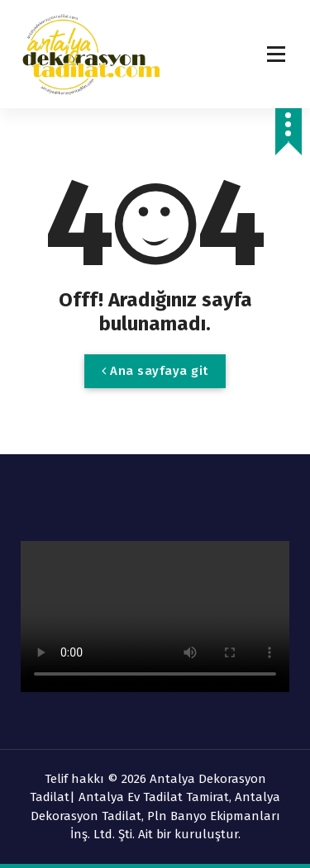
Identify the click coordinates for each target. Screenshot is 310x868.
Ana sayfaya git (155, 371)
